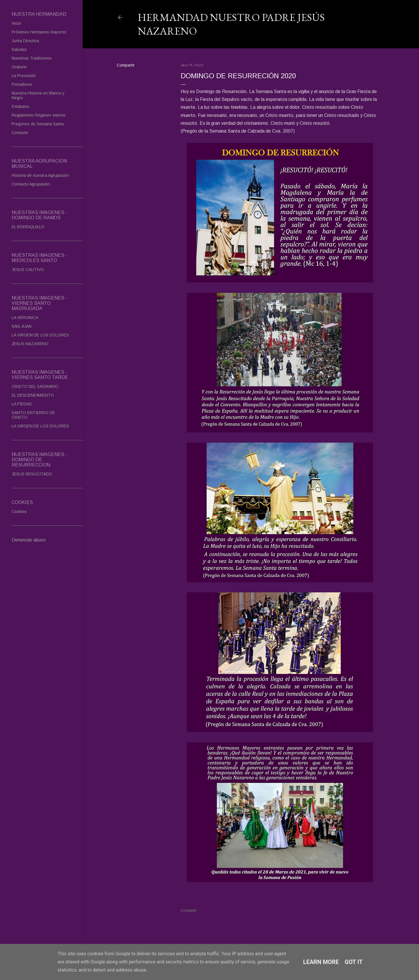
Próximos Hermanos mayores (39, 32)
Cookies (19, 512)
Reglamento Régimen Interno (39, 115)
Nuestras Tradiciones (32, 58)
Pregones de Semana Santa (38, 124)
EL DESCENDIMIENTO (33, 395)
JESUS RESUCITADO (32, 474)
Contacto (20, 133)
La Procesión (24, 76)
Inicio (16, 23)
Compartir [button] (126, 65)
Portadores (22, 84)
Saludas (19, 49)
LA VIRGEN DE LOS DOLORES (40, 335)
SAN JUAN (22, 326)
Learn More (321, 962)
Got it (354, 962)
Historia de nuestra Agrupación (40, 175)
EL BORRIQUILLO (28, 227)
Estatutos (21, 106)
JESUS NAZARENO (30, 344)
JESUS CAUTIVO (28, 270)
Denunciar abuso (29, 540)
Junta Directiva (25, 41)
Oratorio (19, 67)
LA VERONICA (25, 318)
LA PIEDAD (22, 404)
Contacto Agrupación (31, 184)
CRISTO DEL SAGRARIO (35, 386)
